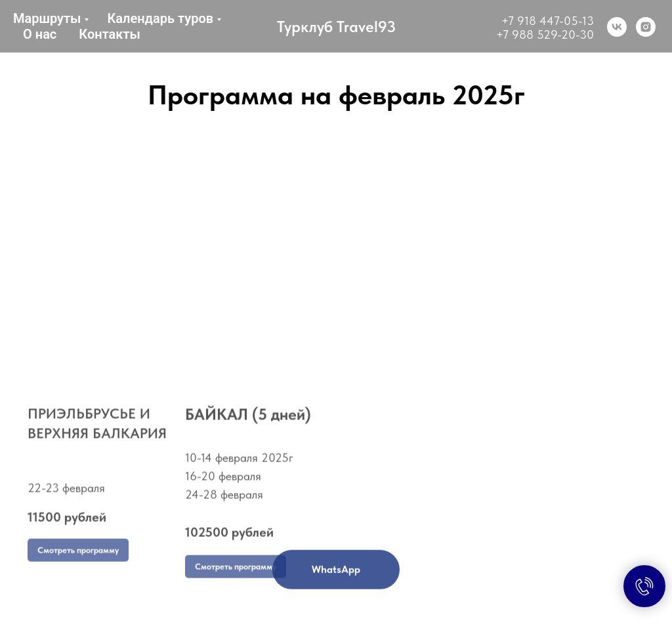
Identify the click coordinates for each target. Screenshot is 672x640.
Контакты (110, 34)
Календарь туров (160, 18)
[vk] (617, 27)
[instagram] (646, 27)
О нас (40, 34)
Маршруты (47, 18)
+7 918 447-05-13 (548, 21)
